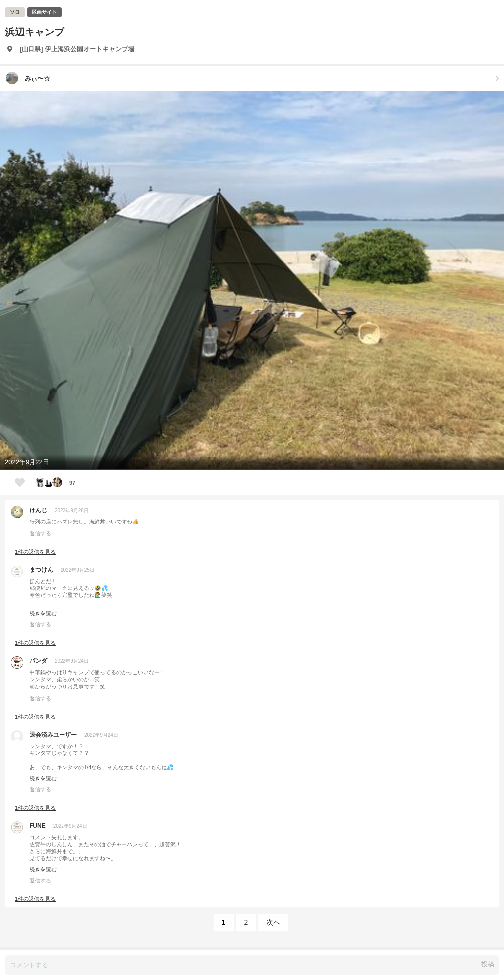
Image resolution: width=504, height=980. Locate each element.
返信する (40, 533)
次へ (273, 922)
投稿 (488, 964)
